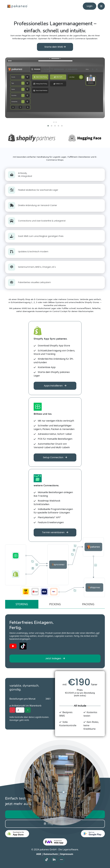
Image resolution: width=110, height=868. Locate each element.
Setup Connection (55, 457)
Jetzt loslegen (55, 658)
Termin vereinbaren (55, 532)
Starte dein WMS (55, 47)
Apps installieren (55, 386)
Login (90, 6)
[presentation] (54, 122)
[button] (48, 126)
